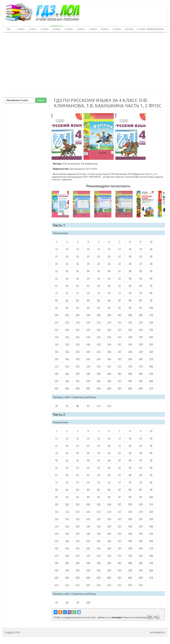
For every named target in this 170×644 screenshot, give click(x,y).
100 (151, 307)
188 (130, 373)
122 (67, 329)
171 (57, 366)
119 (141, 322)
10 (151, 241)
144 (88, 344)
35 (99, 263)
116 (109, 322)
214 (88, 585)
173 (78, 366)
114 (88, 322)
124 (88, 329)
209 (141, 388)
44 (88, 271)
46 (109, 271)
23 (78, 256)
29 (141, 256)
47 (120, 271)
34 (88, 263)
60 (151, 278)
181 (57, 373)
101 (57, 315)
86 (109, 300)
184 (88, 373)
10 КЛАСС (129, 29)
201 (57, 388)
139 (141, 337)
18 (130, 249)
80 (151, 293)
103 (78, 315)
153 (78, 351)
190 (151, 373)
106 (109, 315)
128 (130, 329)
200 (151, 381)
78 (130, 293)
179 (141, 366)
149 (141, 344)
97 (120, 307)
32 (67, 263)
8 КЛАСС (105, 29)
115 (99, 322)
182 (67, 373)
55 (99, 278)
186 (109, 373)
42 (67, 271)
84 (88, 300)
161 (57, 359)
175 (99, 366)
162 (67, 359)
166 (109, 359)
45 (99, 271)
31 (57, 263)
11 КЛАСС (141, 29)
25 (99, 256)
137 (120, 337)
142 (67, 344)
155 (99, 351)
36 (109, 263)
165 (99, 359)
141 (57, 344)
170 (151, 359)
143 (78, 344)
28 (130, 256)
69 (141, 285)
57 (120, 278)
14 (88, 249)
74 (88, 293)
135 (99, 337)
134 (88, 337)
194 (88, 381)
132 (67, 337)
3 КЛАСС (45, 29)
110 (151, 315)
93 (78, 307)
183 (78, 373)
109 (141, 315)
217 (120, 585)
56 (109, 278)
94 (88, 307)
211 (57, 585)
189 (141, 373)
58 (130, 278)
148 (130, 344)
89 (141, 300)
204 (88, 388)
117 (120, 322)
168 (130, 359)
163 (78, 359)
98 (130, 307)
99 (141, 307)
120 (151, 322)
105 (99, 315)
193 (78, 381)
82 (67, 300)
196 (109, 381)
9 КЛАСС (117, 29)
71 (57, 293)
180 (151, 366)
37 (120, 263)
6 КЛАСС (81, 29)
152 (67, 351)
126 (109, 329)
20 (151, 249)
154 (88, 351)
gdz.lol (11, 632)
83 (78, 300)
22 (67, 256)
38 (130, 263)
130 (151, 329)
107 (120, 315)
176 (109, 366)
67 (120, 285)
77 (120, 293)
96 (109, 307)
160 (151, 351)
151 (57, 351)
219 (141, 585)
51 (57, 278)
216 (109, 585)
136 (109, 337)
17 (120, 249)
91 (57, 307)
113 (78, 322)
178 (130, 366)
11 (57, 249)
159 (141, 351)
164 (88, 359)
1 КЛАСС (21, 29)
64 (88, 285)
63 (78, 285)
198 (130, 381)
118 (130, 322)
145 (99, 344)
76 (109, 293)
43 (78, 271)
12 (67, 249)
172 (67, 366)
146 (109, 344)
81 (57, 300)
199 (141, 381)
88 (130, 300)
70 (151, 285)
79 (141, 293)
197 (120, 381)
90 (151, 300)
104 (88, 315)
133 (78, 337)
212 (67, 585)
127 (120, 329)
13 (78, 249)
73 (78, 293)
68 (130, 285)
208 (130, 388)
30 (151, 256)
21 (57, 256)
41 (57, 271)
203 (78, 388)
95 (99, 307)
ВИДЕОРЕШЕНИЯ (153, 29)
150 (151, 344)
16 (109, 249)
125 (99, 329)
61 (57, 285)
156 (109, 351)
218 (130, 585)
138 (130, 337)
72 (67, 293)
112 (67, 322)
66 (109, 285)
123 (78, 329)
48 (130, 271)
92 (67, 307)
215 (99, 585)
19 (141, 249)
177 (120, 366)
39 (141, 263)
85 (99, 300)
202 (67, 388)
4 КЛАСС (57, 29)
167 (120, 359)
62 (67, 285)
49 (141, 271)
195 (99, 381)
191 (57, 381)
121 (57, 329)
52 (67, 278)
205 (99, 388)
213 (78, 585)
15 (99, 249)
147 (120, 344)
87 (120, 300)
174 (88, 366)
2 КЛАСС (33, 29)
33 (78, 263)
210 (151, 388)
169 (141, 359)
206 (109, 388)
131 (57, 337)
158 (130, 351)
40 (151, 263)
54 (88, 278)
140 (151, 337)
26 (109, 256)
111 (57, 322)
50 (151, 271)
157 (120, 351)
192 (67, 381)
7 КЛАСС (93, 29)
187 (120, 373)
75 (99, 293)
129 (141, 329)
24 (88, 256)
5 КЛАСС (69, 29)
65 (99, 285)
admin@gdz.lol (157, 632)
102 (67, 315)
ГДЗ (9, 29)
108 (130, 315)
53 (78, 278)
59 (141, 278)
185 (99, 373)
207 (120, 388)
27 (120, 256)
